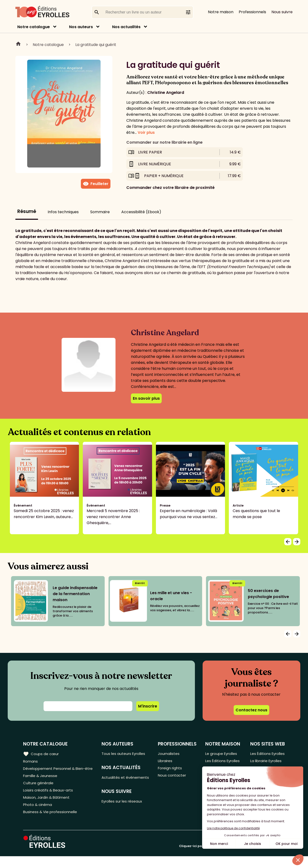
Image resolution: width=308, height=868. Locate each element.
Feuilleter (96, 184)
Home (18, 45)
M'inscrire (148, 706)
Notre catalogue (34, 27)
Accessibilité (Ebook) (141, 212)
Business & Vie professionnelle (51, 823)
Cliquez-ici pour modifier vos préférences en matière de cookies (232, 858)
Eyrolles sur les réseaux (125, 809)
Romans (31, 762)
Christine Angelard (166, 93)
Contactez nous (251, 710)
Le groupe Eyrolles (222, 754)
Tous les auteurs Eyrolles (126, 754)
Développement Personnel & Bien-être (51, 773)
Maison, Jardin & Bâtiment (48, 807)
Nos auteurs (81, 27)
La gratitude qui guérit (96, 45)
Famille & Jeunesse (41, 784)
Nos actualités (126, 27)
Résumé (27, 211)
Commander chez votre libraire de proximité (170, 188)
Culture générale (39, 792)
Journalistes (170, 754)
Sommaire (100, 212)
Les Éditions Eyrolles (215, 765)
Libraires (166, 762)
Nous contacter (173, 778)
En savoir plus (146, 398)
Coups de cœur (42, 754)
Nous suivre (282, 12)
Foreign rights (171, 770)
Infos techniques (63, 212)
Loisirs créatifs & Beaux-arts (49, 800)
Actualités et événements (115, 781)
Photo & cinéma (38, 815)
